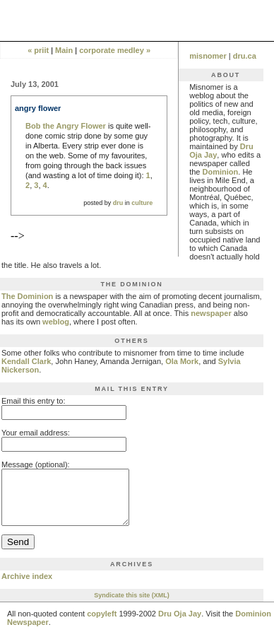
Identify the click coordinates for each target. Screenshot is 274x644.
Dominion (221, 172)
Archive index (27, 587)
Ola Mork (182, 361)
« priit (38, 50)
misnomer (208, 56)
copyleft (102, 624)
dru (118, 203)
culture (142, 203)
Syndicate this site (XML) (132, 606)
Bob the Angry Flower (66, 126)
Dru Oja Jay (180, 624)
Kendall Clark (26, 361)
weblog (56, 322)
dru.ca (245, 56)
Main (64, 50)
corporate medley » (115, 50)
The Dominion (27, 296)
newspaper (211, 313)
